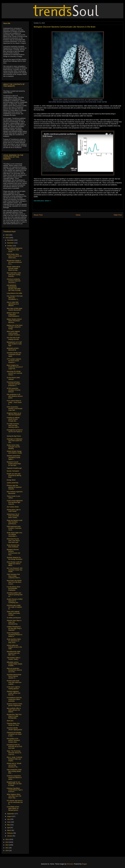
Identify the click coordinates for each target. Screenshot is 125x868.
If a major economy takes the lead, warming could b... (13, 425)
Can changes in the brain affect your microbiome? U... (15, 298)
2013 (7, 842)
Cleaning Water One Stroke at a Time (13, 724)
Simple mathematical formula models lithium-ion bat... (13, 268)
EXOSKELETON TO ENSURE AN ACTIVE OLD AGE (14, 747)
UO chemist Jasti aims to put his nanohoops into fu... (15, 802)
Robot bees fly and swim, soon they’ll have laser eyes (13, 541)
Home (78, 215)
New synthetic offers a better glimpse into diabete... (14, 710)
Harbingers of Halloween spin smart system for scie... (15, 441)
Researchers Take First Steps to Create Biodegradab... (14, 716)
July (9, 819)
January (10, 836)
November (11, 243)
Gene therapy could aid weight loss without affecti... (14, 564)
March (9, 830)
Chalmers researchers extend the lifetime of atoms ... (14, 778)
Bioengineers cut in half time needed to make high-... (14, 344)
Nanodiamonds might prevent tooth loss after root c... (14, 653)
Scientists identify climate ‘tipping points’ (15, 729)
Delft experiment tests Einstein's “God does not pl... (14, 528)
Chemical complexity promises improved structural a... (14, 281)
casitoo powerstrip (13, 483)
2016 (7, 235)
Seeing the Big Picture (14, 436)
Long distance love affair (15, 293)
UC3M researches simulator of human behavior (14, 390)
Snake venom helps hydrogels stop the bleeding (13, 447)
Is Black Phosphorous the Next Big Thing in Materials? (14, 628)
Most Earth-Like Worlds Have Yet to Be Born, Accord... (14, 582)
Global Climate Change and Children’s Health (14, 452)
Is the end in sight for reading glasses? (13, 688)
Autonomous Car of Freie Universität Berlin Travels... (13, 516)
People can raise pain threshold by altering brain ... (14, 475)
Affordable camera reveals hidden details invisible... (14, 664)
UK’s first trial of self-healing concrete (13, 338)
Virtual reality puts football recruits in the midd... (14, 647)
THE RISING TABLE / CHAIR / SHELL (14, 659)
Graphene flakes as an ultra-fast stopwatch (14, 414)
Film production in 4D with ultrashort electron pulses (15, 396)
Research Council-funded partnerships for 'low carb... (14, 464)
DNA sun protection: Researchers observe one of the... (14, 670)
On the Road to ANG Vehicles (13, 378)
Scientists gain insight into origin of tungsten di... (14, 607)
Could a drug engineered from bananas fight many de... (15, 502)
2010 (7, 850)
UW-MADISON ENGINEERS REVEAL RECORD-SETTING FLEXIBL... (14, 288)
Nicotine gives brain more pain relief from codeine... (14, 682)
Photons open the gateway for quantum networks (14, 487)
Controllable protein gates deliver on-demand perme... (13, 808)
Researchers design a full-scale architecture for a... (14, 262)
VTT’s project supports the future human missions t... (14, 361)
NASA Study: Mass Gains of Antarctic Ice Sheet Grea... (14, 256)
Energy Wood (11, 480)
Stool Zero (10, 721)
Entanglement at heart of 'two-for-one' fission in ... (15, 432)
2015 (7, 238)
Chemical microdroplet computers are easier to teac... (14, 734)
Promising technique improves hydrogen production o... (14, 384)
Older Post (118, 215)
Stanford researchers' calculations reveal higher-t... (14, 457)
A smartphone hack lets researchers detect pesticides (14, 699)
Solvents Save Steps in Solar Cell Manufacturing (14, 622)
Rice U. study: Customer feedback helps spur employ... (15, 759)
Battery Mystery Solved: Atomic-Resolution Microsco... (14, 321)
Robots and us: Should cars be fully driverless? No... (14, 765)
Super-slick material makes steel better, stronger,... (14, 613)
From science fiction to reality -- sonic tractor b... (14, 402)
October (10, 246)
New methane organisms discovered (15, 493)
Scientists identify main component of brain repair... (14, 354)
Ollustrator (70, 864)
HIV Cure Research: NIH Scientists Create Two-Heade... (15, 570)
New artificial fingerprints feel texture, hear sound (15, 250)
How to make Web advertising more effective (13, 304)
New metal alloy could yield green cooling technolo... (14, 275)
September (11, 814)
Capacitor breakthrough (14, 468)
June (9, 822)
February (10, 833)
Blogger (84, 864)
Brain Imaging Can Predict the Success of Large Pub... (15, 367)
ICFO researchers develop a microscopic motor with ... (15, 409)
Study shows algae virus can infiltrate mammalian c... (14, 534)
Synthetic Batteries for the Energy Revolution (15, 558)
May (9, 825)
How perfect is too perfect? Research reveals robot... (13, 740)
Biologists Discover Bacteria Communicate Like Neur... (13, 552)
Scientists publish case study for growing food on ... (15, 595)
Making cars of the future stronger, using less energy (15, 327)
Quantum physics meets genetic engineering (14, 705)
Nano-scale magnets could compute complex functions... (14, 333)
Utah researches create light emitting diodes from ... (14, 771)
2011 (7, 848)
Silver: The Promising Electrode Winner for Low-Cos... (14, 753)
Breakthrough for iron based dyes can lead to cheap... (14, 784)
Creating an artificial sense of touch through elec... (13, 419)
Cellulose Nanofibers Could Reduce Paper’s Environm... (15, 790)
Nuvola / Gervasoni (13, 471)
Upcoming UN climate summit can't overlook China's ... (14, 373)
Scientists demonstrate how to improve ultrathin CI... (14, 676)
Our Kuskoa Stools (13, 507)
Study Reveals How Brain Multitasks (13, 546)
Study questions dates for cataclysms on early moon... (14, 641)
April (9, 828)
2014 (7, 839)
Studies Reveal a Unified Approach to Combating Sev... (15, 601)
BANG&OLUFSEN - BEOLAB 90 (13, 349)
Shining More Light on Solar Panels (14, 511)
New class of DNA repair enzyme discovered (15, 309)
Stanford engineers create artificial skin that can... (14, 693)
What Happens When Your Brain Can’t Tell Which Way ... (14, 796)
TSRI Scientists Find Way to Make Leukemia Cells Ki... (14, 576)
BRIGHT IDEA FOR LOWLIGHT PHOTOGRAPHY (13, 315)
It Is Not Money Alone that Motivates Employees (14, 589)
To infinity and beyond (14, 618)
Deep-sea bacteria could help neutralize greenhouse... (15, 522)
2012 (7, 845)
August (10, 816)
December (11, 240)
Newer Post (38, 215)
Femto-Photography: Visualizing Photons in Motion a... (15, 635)
